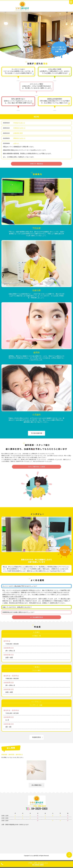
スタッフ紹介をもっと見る (36, 467)
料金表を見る (36, 737)
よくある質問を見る (37, 617)
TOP (69, 855)
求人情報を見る (37, 785)
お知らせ (16, 143)
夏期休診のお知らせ (19, 138)
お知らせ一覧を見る (37, 164)
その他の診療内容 (36, 433)
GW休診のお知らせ (19, 123)
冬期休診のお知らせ (19, 128)
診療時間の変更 (18, 133)
